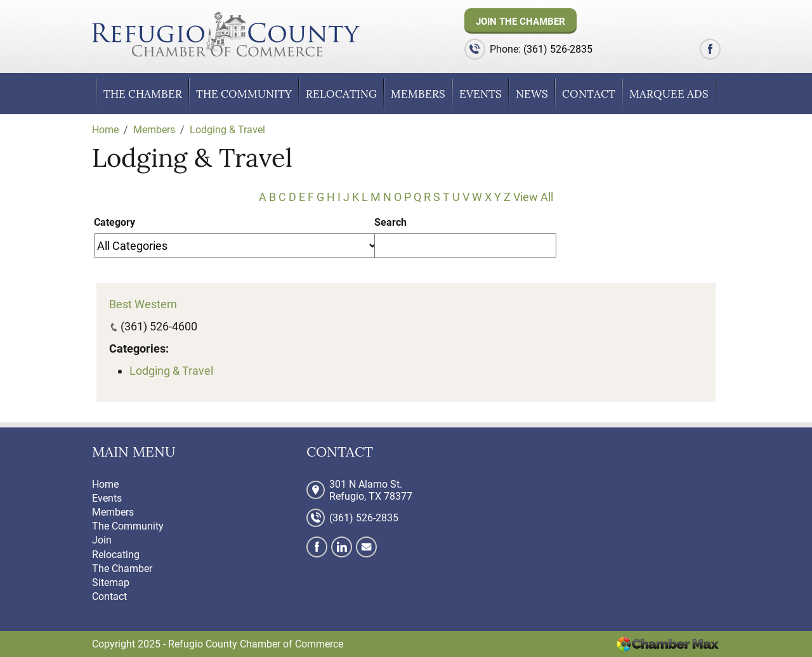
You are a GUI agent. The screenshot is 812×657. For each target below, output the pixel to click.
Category (115, 222)
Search (390, 222)
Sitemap (111, 582)
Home (105, 484)
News (532, 94)
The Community (244, 94)
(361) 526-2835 (558, 49)
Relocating (341, 94)
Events (481, 94)
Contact (589, 94)
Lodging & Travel (171, 371)
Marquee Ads (669, 94)
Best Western (143, 304)
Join (102, 540)
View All (533, 197)
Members (418, 94)
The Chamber (143, 94)
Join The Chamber (521, 22)
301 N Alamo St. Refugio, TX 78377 (371, 490)
